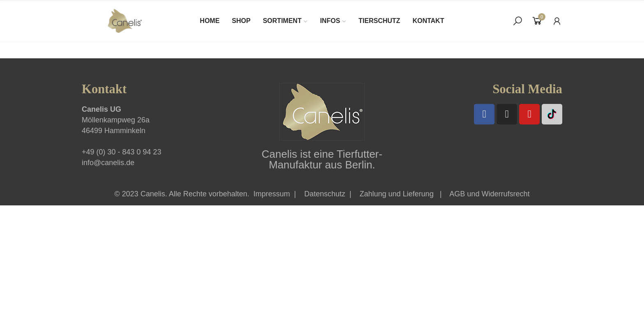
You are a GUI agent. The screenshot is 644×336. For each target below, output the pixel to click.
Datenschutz (325, 194)
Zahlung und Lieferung (397, 194)
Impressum (272, 194)
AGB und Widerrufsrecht (489, 194)
